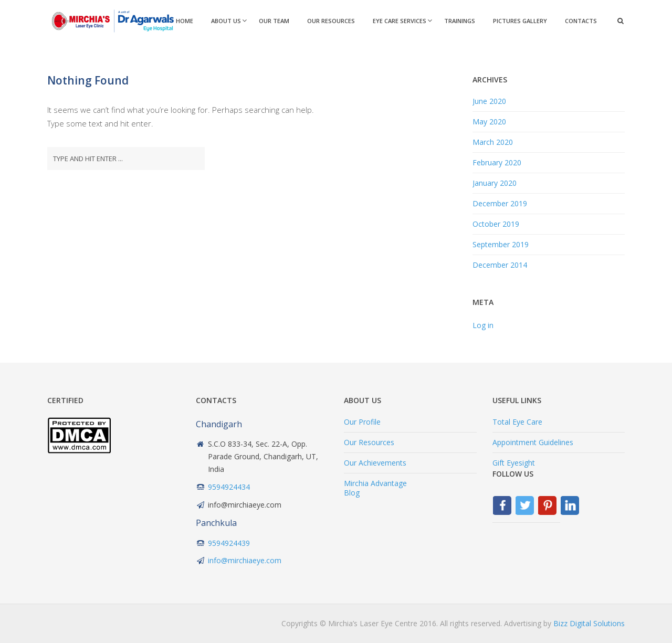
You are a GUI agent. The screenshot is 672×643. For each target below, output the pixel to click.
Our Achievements (375, 463)
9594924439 (229, 543)
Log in (483, 325)
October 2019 (496, 224)
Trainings (460, 21)
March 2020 (493, 142)
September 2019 (501, 244)
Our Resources (331, 21)
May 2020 (489, 122)
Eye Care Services (400, 21)
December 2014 (500, 265)
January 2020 (495, 183)
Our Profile (362, 422)
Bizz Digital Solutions (589, 623)
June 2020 (489, 101)
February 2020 (497, 162)
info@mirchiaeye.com (245, 560)
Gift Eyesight (514, 463)
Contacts (581, 21)
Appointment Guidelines (533, 442)
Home (185, 21)
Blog (352, 493)
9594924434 (229, 487)
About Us (226, 21)
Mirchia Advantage (375, 483)
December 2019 (500, 203)
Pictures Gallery (520, 21)
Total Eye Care (517, 422)
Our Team (274, 21)
